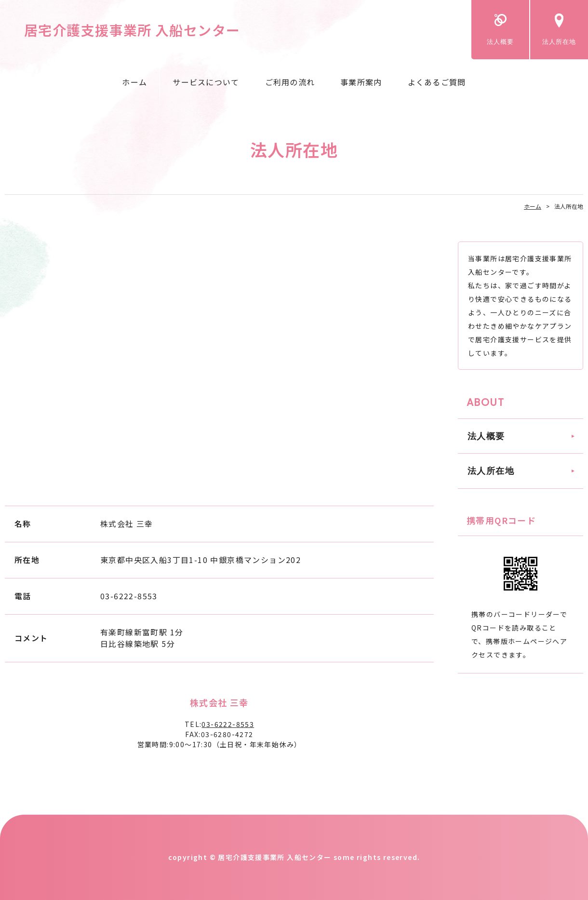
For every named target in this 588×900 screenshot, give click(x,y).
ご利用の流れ (290, 82)
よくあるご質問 (437, 82)
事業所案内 (361, 82)
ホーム (134, 82)
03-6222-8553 (228, 724)
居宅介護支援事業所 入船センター (132, 30)
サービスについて (206, 82)
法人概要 (500, 42)
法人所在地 (559, 42)
